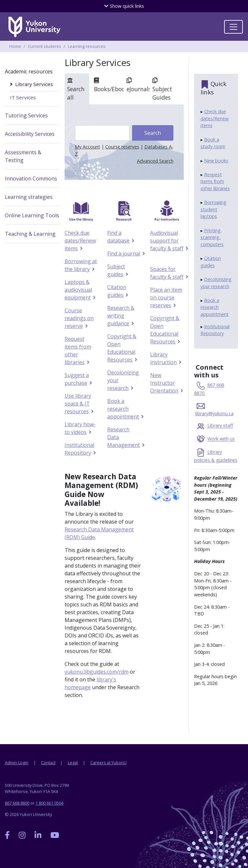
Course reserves (122, 147)
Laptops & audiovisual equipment (78, 290)
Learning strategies (29, 197)
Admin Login (17, 763)
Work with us (221, 439)
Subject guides (116, 270)
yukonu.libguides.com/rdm (97, 672)
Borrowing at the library (81, 265)
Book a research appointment (123, 409)
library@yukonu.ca (214, 413)
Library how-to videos (80, 428)
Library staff (220, 426)
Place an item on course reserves (166, 298)
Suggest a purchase (77, 379)
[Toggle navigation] (233, 27)
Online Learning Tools (32, 215)
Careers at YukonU (108, 763)
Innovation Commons (31, 179)
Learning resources (87, 46)
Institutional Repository (79, 449)
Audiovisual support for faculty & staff (167, 241)
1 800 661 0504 (49, 803)
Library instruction (163, 358)
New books (216, 161)
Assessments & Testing (23, 156)
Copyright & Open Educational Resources (122, 348)
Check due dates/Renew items (80, 241)
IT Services (23, 97)
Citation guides (117, 291)
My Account (88, 147)
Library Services (34, 84)
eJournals (137, 85)
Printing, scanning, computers (212, 237)
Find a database (118, 237)
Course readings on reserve (79, 318)
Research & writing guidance (121, 316)
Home (15, 46)
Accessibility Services (30, 134)
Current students (44, 46)
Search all (76, 89)
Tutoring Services (26, 115)
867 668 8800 (17, 803)
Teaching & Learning (30, 234)
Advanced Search (155, 161)
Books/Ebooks (108, 85)
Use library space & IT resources (78, 404)
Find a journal (124, 254)
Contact (48, 763)
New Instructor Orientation (164, 383)
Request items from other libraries (78, 351)
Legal (73, 763)
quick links (124, 6)
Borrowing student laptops (213, 209)
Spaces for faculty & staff (167, 273)
